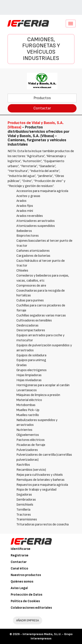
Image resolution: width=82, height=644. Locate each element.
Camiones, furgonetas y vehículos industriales (41, 49)
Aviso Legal (19, 588)
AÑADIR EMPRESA (28, 620)
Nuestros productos (26, 575)
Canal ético (19, 568)
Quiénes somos (22, 582)
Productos (42, 98)
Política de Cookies (25, 601)
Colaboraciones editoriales (31, 608)
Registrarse (20, 555)
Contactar (42, 108)
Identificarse (21, 549)
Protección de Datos (26, 595)
